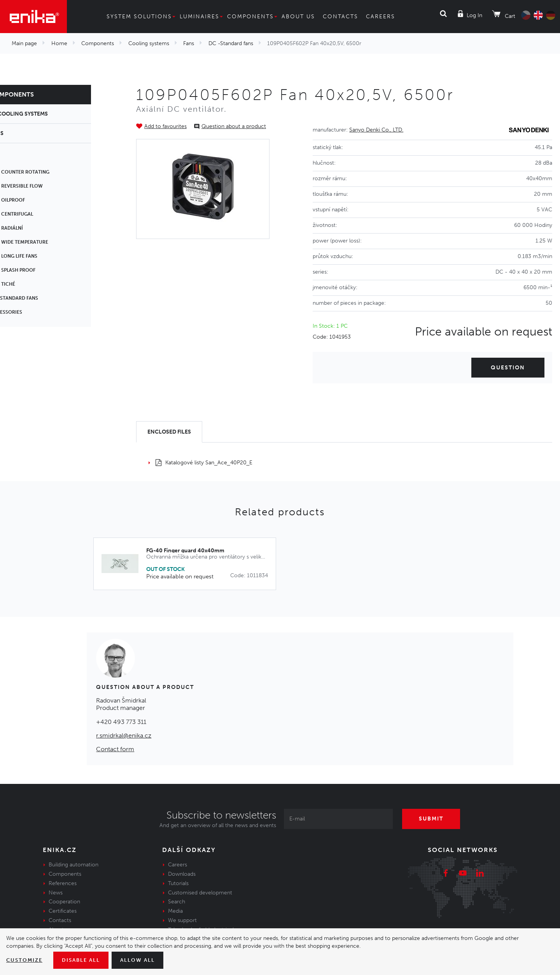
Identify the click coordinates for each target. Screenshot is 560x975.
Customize (25, 960)
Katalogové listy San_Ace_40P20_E (204, 463)
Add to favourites (165, 126)
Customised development (200, 893)
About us (298, 17)
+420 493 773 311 (121, 722)
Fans (189, 43)
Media (175, 911)
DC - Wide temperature (45, 242)
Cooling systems (149, 43)
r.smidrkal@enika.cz (124, 735)
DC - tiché (28, 284)
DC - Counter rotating (45, 172)
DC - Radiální (32, 228)
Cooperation (64, 902)
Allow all (144, 960)
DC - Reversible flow (42, 186)
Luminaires (199, 17)
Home (59, 43)
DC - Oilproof (33, 200)
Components (250, 17)
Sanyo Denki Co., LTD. (376, 130)
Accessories (32, 312)
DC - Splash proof (38, 270)
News (56, 893)
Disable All (84, 960)
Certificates (63, 911)
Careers (381, 17)
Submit (434, 819)
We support (182, 920)
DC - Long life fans (39, 256)
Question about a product (234, 126)
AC (19, 158)
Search (177, 902)
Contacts (340, 17)
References (63, 883)
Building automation (73, 865)
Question (508, 368)
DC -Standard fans (231, 43)
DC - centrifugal (37, 214)
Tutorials (178, 883)
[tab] (169, 432)
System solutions (139, 17)
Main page (24, 43)
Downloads (182, 874)
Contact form (115, 749)
